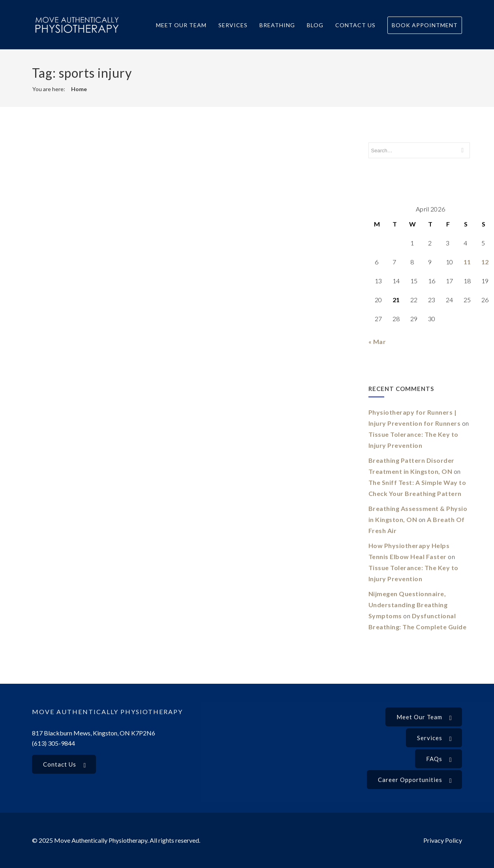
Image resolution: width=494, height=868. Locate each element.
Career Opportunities (415, 780)
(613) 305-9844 (54, 743)
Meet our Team (424, 718)
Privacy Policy (443, 840)
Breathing (277, 25)
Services (233, 25)
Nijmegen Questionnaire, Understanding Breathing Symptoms (408, 605)
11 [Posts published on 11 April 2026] (467, 262)
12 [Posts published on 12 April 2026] (485, 262)
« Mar (377, 341)
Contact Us (355, 25)
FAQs (439, 759)
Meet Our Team (181, 25)
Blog (315, 25)
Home (79, 89)
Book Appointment (425, 25)
